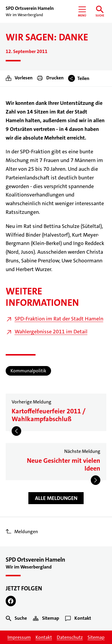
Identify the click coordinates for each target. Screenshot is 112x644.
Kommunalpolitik (28, 371)
